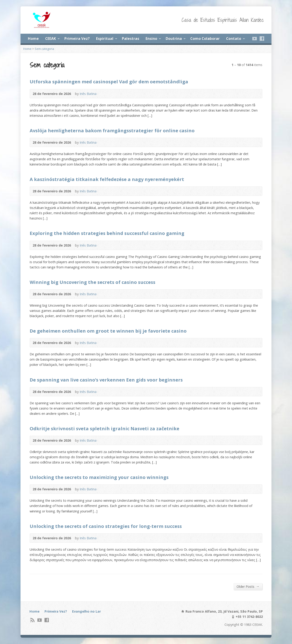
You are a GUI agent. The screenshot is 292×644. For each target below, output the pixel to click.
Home (33, 38)
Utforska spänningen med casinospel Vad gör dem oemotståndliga (109, 81)
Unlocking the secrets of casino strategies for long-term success (106, 526)
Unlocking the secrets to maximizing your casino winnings (99, 477)
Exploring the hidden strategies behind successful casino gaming (107, 233)
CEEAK (51, 38)
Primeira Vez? (77, 38)
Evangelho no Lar (86, 611)
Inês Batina (88, 94)
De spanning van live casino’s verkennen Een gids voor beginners (106, 380)
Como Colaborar (205, 38)
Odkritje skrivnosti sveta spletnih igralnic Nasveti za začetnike (104, 428)
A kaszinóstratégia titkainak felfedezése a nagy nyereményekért (107, 179)
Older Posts (248, 586)
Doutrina (174, 38)
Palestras (130, 38)
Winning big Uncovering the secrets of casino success (93, 282)
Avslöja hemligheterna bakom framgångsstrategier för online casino (112, 130)
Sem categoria (44, 49)
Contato (234, 38)
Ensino (151, 38)
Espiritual (105, 38)
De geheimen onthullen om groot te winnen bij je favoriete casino (108, 331)
